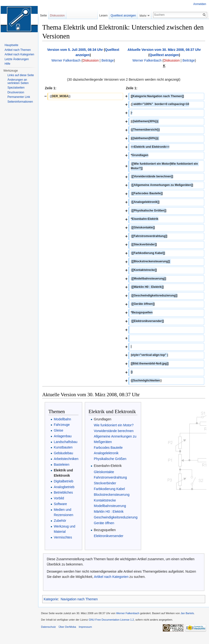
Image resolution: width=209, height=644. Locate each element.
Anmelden (200, 4)
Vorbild (59, 498)
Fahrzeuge (62, 425)
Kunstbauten (63, 447)
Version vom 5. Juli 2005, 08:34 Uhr (75, 50)
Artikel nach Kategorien (111, 577)
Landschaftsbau (65, 442)
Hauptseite (11, 45)
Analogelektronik (106, 453)
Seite (43, 15)
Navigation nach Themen (79, 599)
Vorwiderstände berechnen (114, 431)
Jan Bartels (187, 613)
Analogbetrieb (64, 487)
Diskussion (91, 60)
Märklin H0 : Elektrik (109, 512)
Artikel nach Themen (18, 50)
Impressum (85, 627)
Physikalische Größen (110, 459)
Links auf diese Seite (21, 75)
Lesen (103, 15)
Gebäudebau (63, 453)
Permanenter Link (19, 97)
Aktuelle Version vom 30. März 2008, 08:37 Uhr (164, 50)
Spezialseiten (16, 88)
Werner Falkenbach (66, 60)
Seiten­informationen (20, 102)
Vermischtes (63, 537)
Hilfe (7, 64)
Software (60, 504)
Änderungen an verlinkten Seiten (18, 81)
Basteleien (61, 465)
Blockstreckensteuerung (112, 495)
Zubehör (60, 521)
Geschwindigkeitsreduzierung (116, 517)
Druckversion (16, 92)
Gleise (58, 430)
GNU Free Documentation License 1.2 (111, 620)
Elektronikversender (109, 536)
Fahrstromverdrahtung (110, 477)
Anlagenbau (63, 436)
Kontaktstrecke (105, 500)
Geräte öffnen (104, 523)
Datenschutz (48, 627)
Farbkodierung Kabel (109, 489)
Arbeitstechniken (66, 459)
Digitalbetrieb (63, 481)
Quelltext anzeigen (164, 55)
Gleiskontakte (104, 472)
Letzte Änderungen (17, 59)
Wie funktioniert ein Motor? (114, 425)
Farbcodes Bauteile (108, 448)
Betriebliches (63, 492)
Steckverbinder (105, 483)
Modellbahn (62, 419)
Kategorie (51, 599)
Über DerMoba (67, 627)
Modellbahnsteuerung (110, 506)
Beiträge (108, 60)
